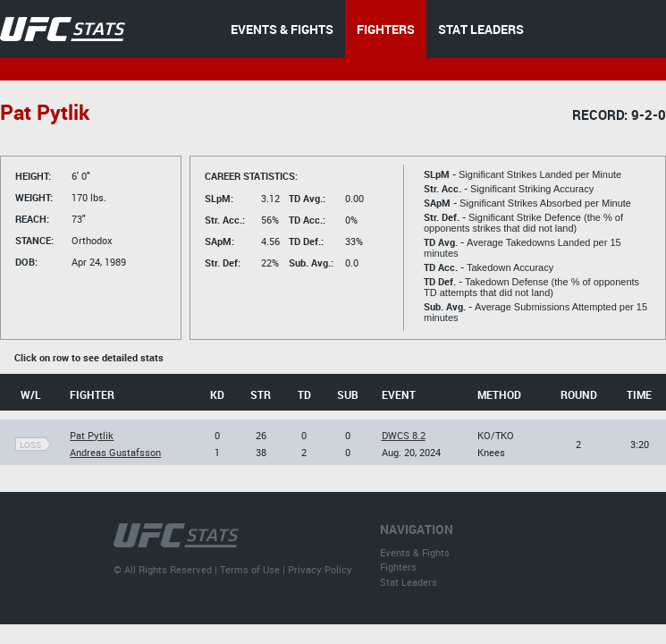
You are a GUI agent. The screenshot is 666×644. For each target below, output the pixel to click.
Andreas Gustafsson (115, 452)
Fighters (398, 567)
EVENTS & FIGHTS (282, 29)
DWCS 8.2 (404, 435)
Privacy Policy (320, 569)
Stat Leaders (409, 582)
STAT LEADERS (481, 29)
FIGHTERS (386, 29)
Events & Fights (415, 552)
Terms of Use (250, 569)
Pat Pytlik (92, 435)
